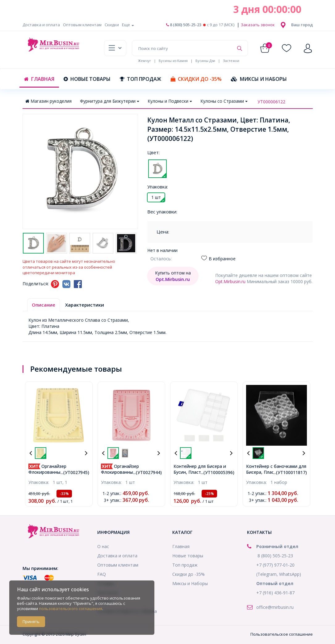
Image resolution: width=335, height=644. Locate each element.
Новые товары (87, 79)
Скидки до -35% (196, 79)
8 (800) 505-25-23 (184, 25)
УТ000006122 (271, 102)
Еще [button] (128, 25)
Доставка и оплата (41, 25)
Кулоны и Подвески (170, 101)
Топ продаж (140, 79)
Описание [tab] (44, 305)
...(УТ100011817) (290, 472)
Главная (39, 79)
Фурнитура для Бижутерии (110, 101)
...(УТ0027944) (147, 472)
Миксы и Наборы (259, 79)
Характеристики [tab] (85, 305)
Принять (31, 621)
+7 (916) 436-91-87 (275, 593)
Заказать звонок (257, 25)
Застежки (231, 61)
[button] (302, 25)
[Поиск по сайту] (183, 48)
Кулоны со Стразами (224, 101)
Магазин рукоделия (48, 101)
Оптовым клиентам (82, 25)
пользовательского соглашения (71, 609)
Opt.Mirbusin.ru (230, 281)
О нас (103, 546)
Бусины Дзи (205, 61)
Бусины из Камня (173, 61)
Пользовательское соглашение (282, 634)
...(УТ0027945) (75, 472)
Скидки (112, 25)
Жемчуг (144, 61)
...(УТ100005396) (218, 472)
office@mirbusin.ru (275, 607)
